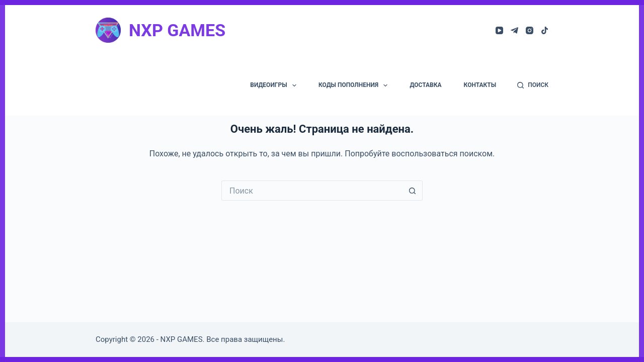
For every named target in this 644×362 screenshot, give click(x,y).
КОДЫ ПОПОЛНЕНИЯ (355, 85)
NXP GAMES (177, 30)
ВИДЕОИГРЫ (275, 85)
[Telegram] (514, 30)
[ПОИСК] (533, 85)
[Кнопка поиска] (413, 191)
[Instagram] (530, 30)
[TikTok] (545, 30)
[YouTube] (499, 30)
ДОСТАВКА (425, 85)
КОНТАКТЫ (480, 85)
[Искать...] (312, 191)
